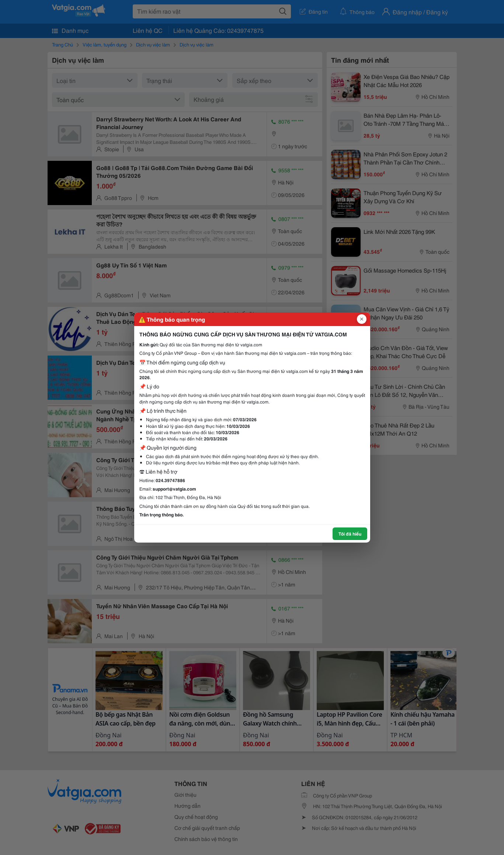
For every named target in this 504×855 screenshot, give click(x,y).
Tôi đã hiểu (350, 534)
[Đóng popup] (362, 319)
